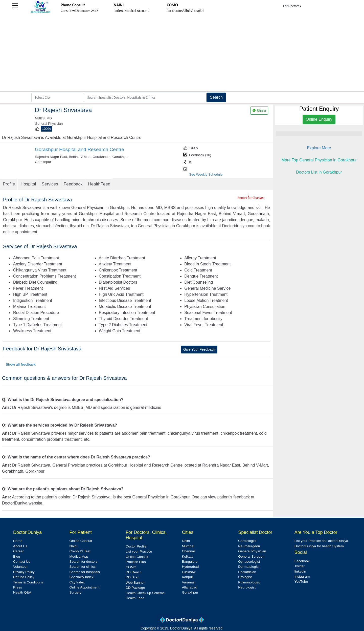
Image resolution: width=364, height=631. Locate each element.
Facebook (302, 561)
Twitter (300, 566)
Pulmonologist (249, 582)
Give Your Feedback (199, 349)
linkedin (300, 571)
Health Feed (135, 598)
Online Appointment (85, 587)
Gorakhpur (190, 592)
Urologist (245, 577)
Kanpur (188, 577)
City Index (77, 582)
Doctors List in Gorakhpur (319, 172)
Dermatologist (249, 567)
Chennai (188, 551)
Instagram (302, 576)
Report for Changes (251, 198)
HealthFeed (99, 184)
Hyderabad (190, 567)
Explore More (319, 148)
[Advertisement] (182, 53)
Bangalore (190, 562)
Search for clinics (83, 567)
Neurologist (247, 587)
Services (50, 184)
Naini (73, 546)
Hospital (28, 184)
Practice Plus (136, 562)
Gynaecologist (249, 562)
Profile (9, 184)
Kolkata (188, 556)
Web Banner (135, 583)
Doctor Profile (136, 546)
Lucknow (189, 572)
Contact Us (22, 562)
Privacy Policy (24, 572)
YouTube (301, 582)
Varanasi (189, 582)
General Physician (252, 551)
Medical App (79, 556)
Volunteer (20, 567)
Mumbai (188, 546)
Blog (17, 556)
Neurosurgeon (249, 546)
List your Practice (139, 551)
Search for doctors (84, 562)
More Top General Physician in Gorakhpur (319, 160)
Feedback (73, 184)
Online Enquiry (319, 119)
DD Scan (132, 577)
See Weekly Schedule (206, 174)
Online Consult (81, 541)
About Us (20, 546)
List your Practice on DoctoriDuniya (321, 541)
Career (18, 551)
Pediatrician (247, 572)
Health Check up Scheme (145, 593)
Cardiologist (247, 541)
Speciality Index (82, 577)
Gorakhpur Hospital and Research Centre (79, 149)
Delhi (186, 541)
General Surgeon (251, 556)
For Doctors (292, 6)
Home (18, 541)
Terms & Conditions (28, 582)
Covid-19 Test (80, 551)
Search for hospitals (85, 572)
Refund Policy (24, 577)
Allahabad (190, 587)
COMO (131, 567)
